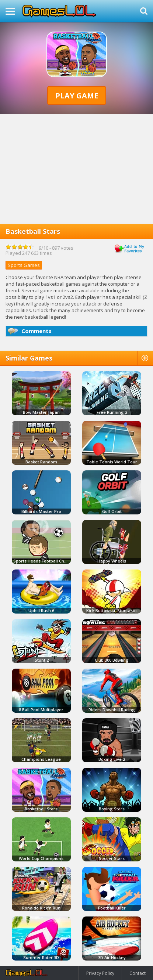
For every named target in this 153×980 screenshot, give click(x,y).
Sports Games (24, 265)
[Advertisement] (76, 169)
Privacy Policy (100, 973)
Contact (138, 973)
